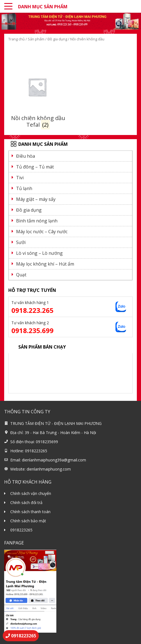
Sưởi (21, 242)
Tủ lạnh (24, 188)
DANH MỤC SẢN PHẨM (43, 7)
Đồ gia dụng (57, 39)
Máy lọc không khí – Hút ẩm (45, 264)
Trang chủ (17, 39)
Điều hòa (26, 156)
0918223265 (21, 530)
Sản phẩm (36, 39)
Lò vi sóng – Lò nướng (39, 253)
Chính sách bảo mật (28, 521)
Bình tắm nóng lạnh (37, 221)
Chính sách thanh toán (30, 512)
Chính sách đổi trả (26, 503)
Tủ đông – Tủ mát (35, 167)
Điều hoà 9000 (25, 359)
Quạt (21, 275)
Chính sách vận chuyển (31, 493)
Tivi (20, 178)
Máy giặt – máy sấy (36, 199)
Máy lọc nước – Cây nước (42, 232)
